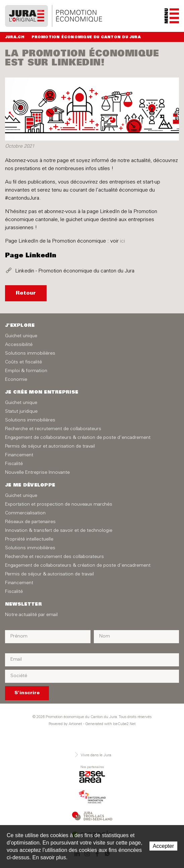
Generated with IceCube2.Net (110, 724)
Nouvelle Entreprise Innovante (37, 473)
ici (122, 241)
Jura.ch (15, 37)
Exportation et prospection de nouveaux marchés (59, 505)
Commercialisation (25, 513)
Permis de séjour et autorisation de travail (50, 447)
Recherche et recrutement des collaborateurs (54, 557)
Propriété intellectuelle (29, 540)
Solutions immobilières (30, 354)
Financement (19, 455)
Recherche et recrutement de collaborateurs (53, 429)
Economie (16, 380)
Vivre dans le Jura (92, 755)
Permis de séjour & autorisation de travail (49, 574)
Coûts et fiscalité (23, 362)
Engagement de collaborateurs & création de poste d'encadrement (78, 438)
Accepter (163, 846)
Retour (26, 293)
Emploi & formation (26, 371)
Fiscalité (14, 464)
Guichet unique (21, 336)
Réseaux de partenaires (30, 522)
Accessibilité (19, 345)
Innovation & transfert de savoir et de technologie (59, 531)
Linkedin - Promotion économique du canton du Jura (75, 271)
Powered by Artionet (65, 724)
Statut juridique (21, 412)
